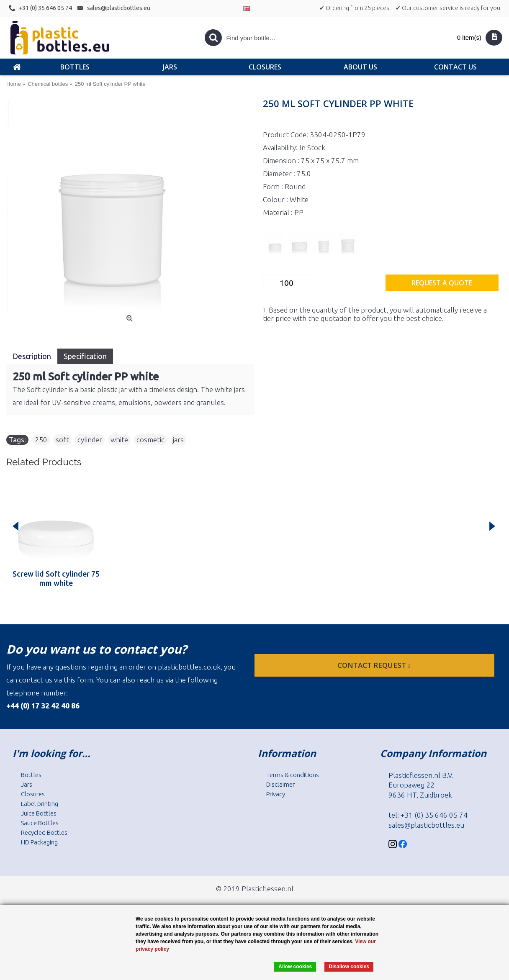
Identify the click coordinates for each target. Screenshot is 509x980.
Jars (27, 784)
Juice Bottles (39, 813)
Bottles (31, 775)
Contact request (374, 665)
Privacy (276, 794)
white (119, 440)
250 (41, 440)
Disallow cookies (349, 967)
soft (62, 440)
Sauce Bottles (40, 823)
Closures (33, 794)
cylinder (90, 440)
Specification (85, 356)
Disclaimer (280, 784)
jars (178, 440)
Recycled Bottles (44, 832)
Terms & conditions (293, 775)
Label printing (40, 804)
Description (32, 356)
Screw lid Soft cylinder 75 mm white (56, 578)
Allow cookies (295, 967)
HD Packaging (39, 842)
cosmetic (150, 440)
